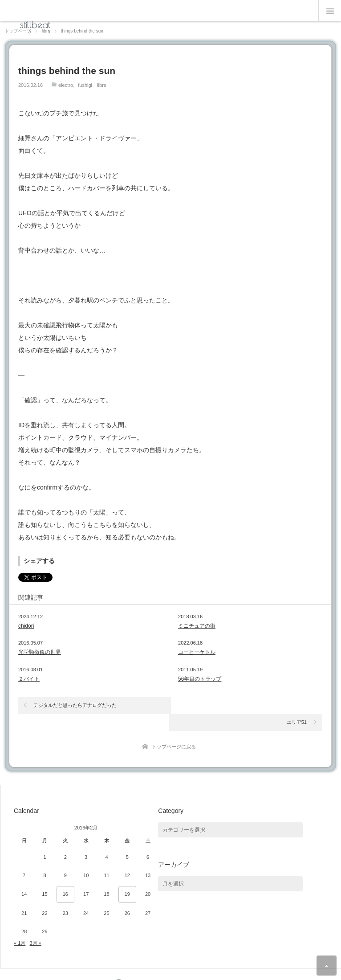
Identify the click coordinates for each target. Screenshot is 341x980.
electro (66, 85)
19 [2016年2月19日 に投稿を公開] (127, 878)
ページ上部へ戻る (327, 966)
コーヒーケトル (197, 652)
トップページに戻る (174, 730)
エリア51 (297, 705)
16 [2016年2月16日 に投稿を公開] (65, 878)
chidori (26, 626)
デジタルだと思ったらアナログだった (75, 705)
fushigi (85, 85)
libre (102, 85)
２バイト (29, 679)
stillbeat (35, 24)
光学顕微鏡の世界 (40, 652)
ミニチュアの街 (197, 626)
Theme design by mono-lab (197, 968)
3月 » (35, 926)
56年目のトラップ (200, 679)
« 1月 (20, 926)
